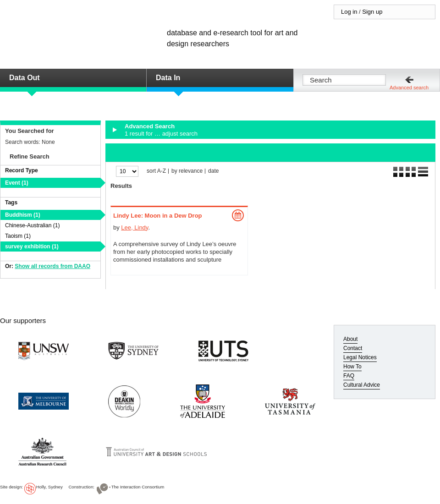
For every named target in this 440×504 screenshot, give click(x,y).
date (213, 171)
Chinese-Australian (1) (32, 225)
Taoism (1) (18, 236)
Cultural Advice (362, 385)
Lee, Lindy (135, 227)
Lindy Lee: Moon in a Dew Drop (158, 216)
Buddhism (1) (23, 215)
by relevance (187, 171)
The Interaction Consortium (138, 487)
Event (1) (17, 183)
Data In (168, 78)
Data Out (25, 78)
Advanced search (409, 88)
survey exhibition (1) (32, 247)
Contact (353, 348)
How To (352, 367)
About (350, 339)
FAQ (349, 376)
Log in (349, 12)
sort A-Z (156, 171)
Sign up (372, 12)
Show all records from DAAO (52, 266)
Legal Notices (360, 357)
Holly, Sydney (49, 487)
